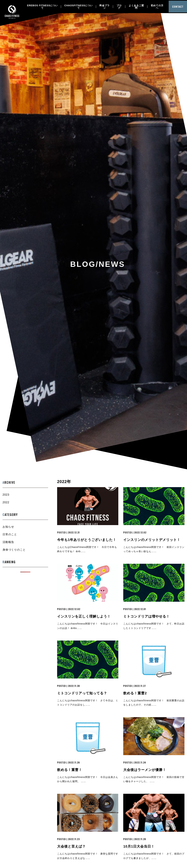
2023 (6, 495)
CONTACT (178, 7)
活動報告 (8, 542)
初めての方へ (158, 7)
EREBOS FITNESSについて (42, 7)
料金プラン (105, 7)
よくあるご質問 (137, 7)
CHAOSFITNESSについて (79, 7)
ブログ (120, 7)
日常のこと (10, 534)
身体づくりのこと (14, 550)
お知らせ (8, 527)
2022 (6, 502)
